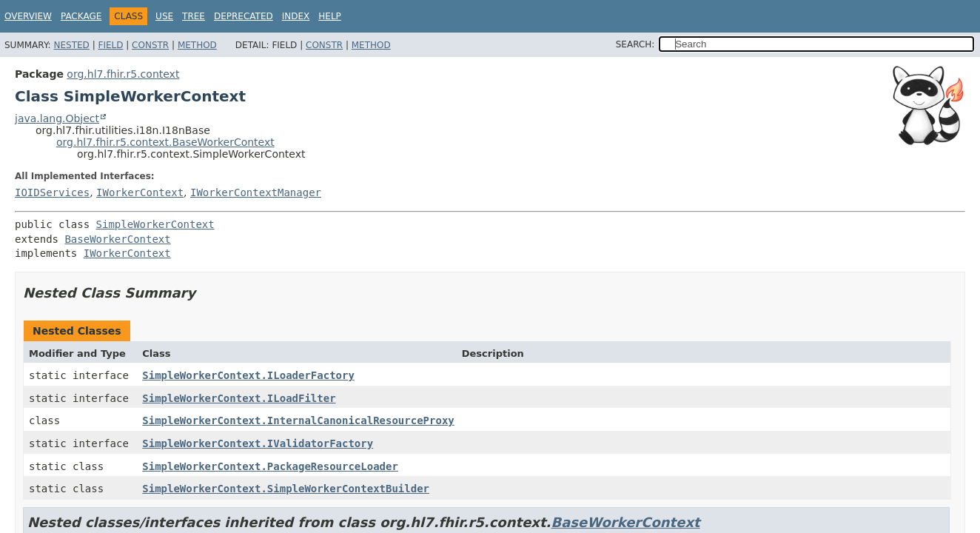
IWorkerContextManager (256, 192)
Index (296, 16)
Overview (28, 16)
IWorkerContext (140, 192)
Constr (150, 45)
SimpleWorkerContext (155, 224)
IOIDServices (52, 192)
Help (330, 16)
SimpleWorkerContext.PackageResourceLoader (270, 466)
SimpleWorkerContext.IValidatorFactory (258, 443)
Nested (71, 45)
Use (164, 16)
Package (81, 16)
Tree (194, 16)
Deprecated (244, 16)
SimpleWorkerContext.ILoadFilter (239, 398)
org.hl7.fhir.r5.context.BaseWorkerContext (165, 142)
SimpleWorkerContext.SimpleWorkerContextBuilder (286, 489)
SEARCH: (635, 44)
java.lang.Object (57, 118)
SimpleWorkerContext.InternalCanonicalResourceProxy (298, 420)
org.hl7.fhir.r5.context (123, 74)
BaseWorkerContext (117, 239)
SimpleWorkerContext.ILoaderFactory (248, 375)
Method (197, 45)
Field (110, 45)
